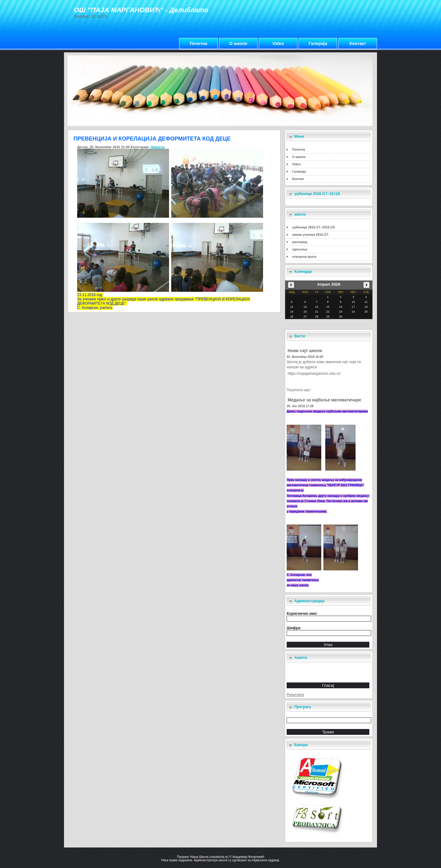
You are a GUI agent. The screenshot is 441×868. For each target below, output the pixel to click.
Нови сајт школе (305, 351)
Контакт (358, 43)
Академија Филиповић (248, 857)
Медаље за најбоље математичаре (324, 400)
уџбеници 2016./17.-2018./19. (314, 227)
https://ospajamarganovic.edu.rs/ (314, 374)
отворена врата (304, 257)
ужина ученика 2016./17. (311, 235)
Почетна (198, 43)
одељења (300, 249)
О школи (238, 43)
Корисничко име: (302, 614)
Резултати (295, 695)
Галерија (318, 43)
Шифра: (294, 628)
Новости (157, 147)
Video (278, 43)
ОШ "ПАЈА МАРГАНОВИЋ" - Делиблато (141, 10)
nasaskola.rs (219, 857)
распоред (300, 242)
